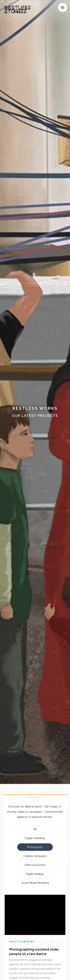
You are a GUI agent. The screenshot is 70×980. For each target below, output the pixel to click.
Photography (35, 847)
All (35, 829)
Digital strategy (35, 874)
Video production (35, 865)
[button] (63, 7)
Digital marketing (35, 838)
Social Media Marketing (35, 883)
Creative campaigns (35, 856)
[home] (16, 8)
